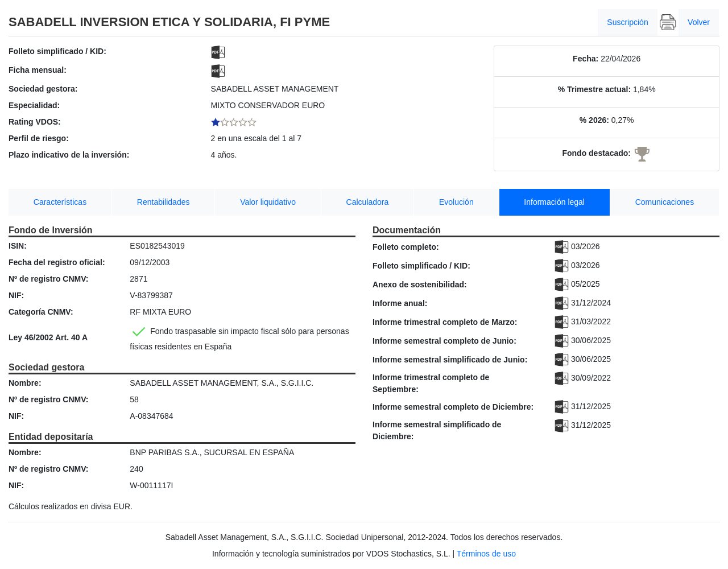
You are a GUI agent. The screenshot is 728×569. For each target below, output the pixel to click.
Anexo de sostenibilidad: (420, 284)
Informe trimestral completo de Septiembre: (431, 383)
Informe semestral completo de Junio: (444, 341)
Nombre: (25, 383)
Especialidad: (34, 105)
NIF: (16, 295)
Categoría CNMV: (41, 312)
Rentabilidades (164, 202)
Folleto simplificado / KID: (57, 51)
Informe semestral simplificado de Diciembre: (437, 430)
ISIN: (18, 246)
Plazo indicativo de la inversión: (69, 155)
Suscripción (627, 22)
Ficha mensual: (38, 70)
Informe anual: (400, 303)
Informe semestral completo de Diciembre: (453, 407)
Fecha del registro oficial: (57, 262)
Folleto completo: (406, 247)
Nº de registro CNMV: (48, 279)
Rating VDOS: (35, 122)
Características (60, 202)
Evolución (456, 202)
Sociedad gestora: (43, 89)
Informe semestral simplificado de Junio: (450, 360)
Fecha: (586, 59)
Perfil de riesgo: (39, 138)
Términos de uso (486, 554)
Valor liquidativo (268, 202)
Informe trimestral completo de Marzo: (445, 322)
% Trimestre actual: (594, 89)
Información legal (554, 202)
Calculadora (368, 202)
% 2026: (594, 120)
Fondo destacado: (596, 153)
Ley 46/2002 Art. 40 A (48, 337)
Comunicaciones (665, 202)
